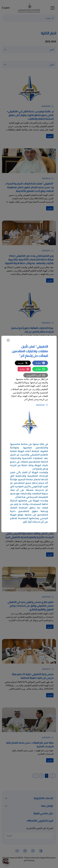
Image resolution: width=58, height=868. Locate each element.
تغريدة (23, 363)
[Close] (8, 340)
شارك (40, 363)
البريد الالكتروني (36, 375)
